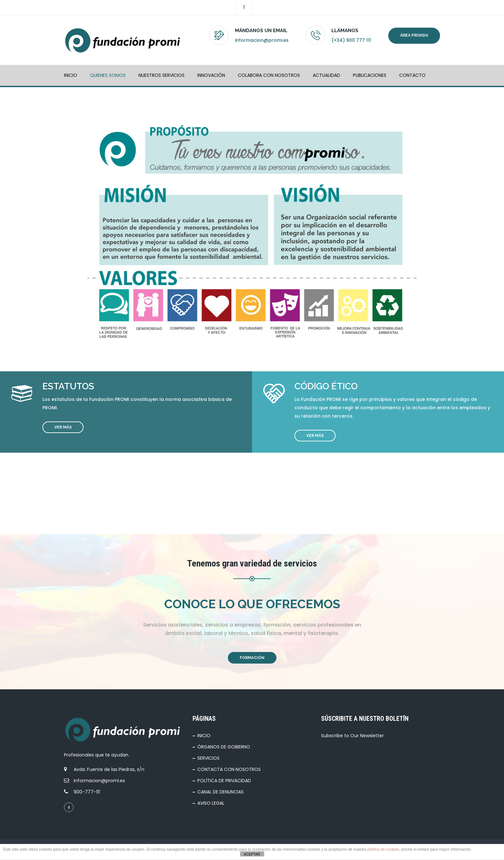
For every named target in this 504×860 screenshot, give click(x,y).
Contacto (412, 75)
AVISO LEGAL (211, 803)
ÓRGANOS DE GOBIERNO (224, 747)
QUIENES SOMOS (108, 75)
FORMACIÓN (252, 658)
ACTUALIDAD (326, 75)
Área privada (414, 35)
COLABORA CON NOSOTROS (269, 75)
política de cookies (383, 849)
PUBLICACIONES (370, 75)
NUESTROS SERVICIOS (162, 75)
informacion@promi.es (262, 40)
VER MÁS (63, 427)
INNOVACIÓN (211, 75)
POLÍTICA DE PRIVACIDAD (224, 781)
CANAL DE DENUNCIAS (221, 792)
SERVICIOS (208, 758)
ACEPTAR (252, 854)
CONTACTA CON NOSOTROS (229, 769)
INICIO (71, 75)
